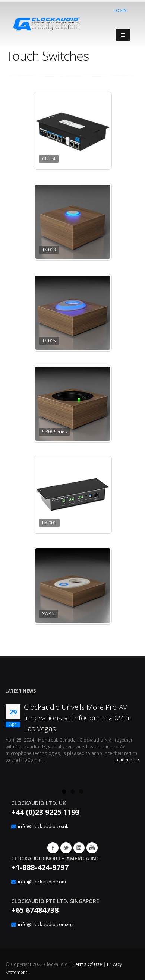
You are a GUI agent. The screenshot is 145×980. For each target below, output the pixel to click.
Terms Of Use (87, 964)
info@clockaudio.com (42, 882)
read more (127, 760)
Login (120, 10)
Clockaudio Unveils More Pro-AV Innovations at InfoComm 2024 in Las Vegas (78, 718)
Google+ (79, 848)
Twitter (66, 848)
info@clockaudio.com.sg (45, 924)
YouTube (92, 848)
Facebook (53, 848)
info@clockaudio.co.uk (43, 826)
